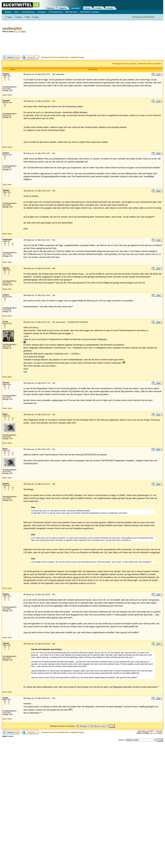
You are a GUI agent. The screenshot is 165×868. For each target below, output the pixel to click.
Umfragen (41, 12)
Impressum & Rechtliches (143, 17)
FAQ (27, 17)
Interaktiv (76, 8)
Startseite (50, 8)
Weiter (23, 32)
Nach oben (7, 95)
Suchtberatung (28, 12)
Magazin (63, 8)
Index (9, 17)
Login (35, 17)
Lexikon (99, 8)
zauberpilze (12, 28)
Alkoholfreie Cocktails (89, 12)
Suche (18, 17)
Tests (16, 12)
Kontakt (110, 8)
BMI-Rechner (71, 12)
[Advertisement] (61, 44)
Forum (88, 8)
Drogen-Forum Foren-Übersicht (55, 57)
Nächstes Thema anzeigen (150, 64)
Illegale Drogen (78, 57)
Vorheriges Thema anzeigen (125, 64)
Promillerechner (56, 12)
